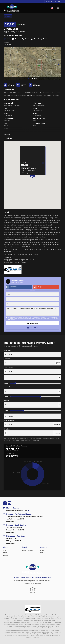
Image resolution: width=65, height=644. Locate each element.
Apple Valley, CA (11, 31)
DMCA (28, 575)
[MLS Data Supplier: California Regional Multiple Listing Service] (33, 607)
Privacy (13, 317)
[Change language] (52, 8)
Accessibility (36, 575)
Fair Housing (47, 575)
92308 (23, 31)
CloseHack (37, 581)
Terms (9, 317)
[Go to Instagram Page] (9, 500)
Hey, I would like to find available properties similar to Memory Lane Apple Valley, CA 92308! (32, 309)
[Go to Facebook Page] (5, 500)
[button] (32, 321)
